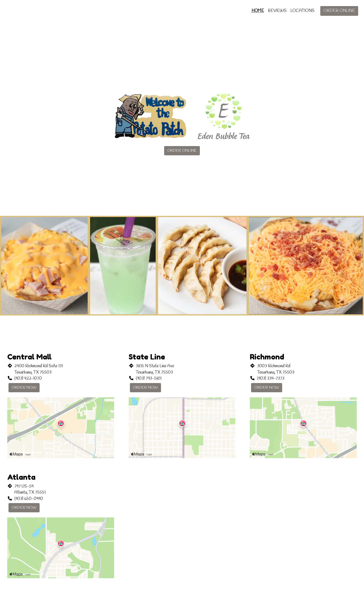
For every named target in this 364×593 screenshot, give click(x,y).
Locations (302, 11)
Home (258, 11)
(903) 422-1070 (28, 379)
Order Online (339, 11)
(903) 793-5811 (149, 379)
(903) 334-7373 (271, 379)
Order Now (24, 388)
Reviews (277, 11)
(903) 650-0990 (29, 499)
